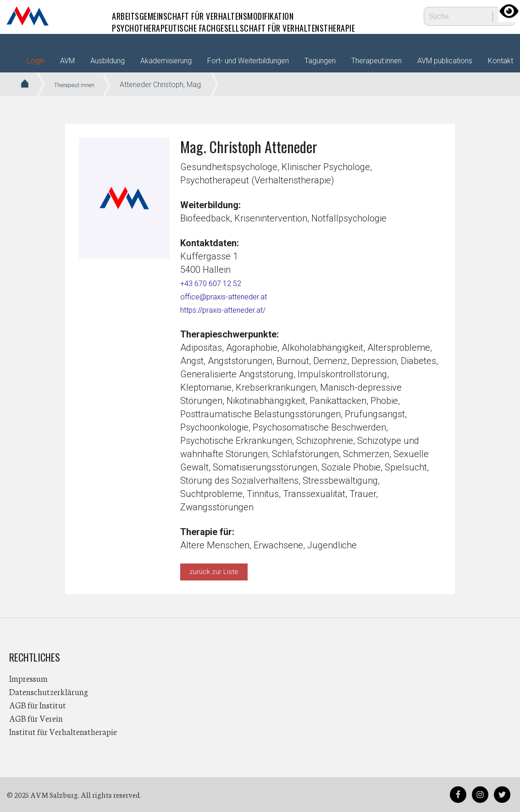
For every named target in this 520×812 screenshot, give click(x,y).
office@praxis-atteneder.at (234, 296)
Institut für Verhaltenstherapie (63, 731)
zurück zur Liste (214, 572)
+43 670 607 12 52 (218, 283)
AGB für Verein (36, 718)
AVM (28, 16)
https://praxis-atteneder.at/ (234, 309)
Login (36, 61)
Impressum (28, 678)
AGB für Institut (38, 705)
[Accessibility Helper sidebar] (509, 11)
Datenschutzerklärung (49, 691)
